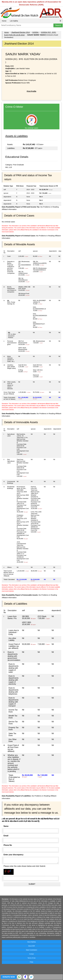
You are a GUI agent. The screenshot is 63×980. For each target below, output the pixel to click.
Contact (31, 954)
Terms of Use (31, 958)
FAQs (31, 962)
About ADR (31, 946)
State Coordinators (31, 950)
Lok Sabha (14, 21)
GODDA (36, 32)
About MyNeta (31, 942)
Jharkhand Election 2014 (20, 32)
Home (4, 21)
